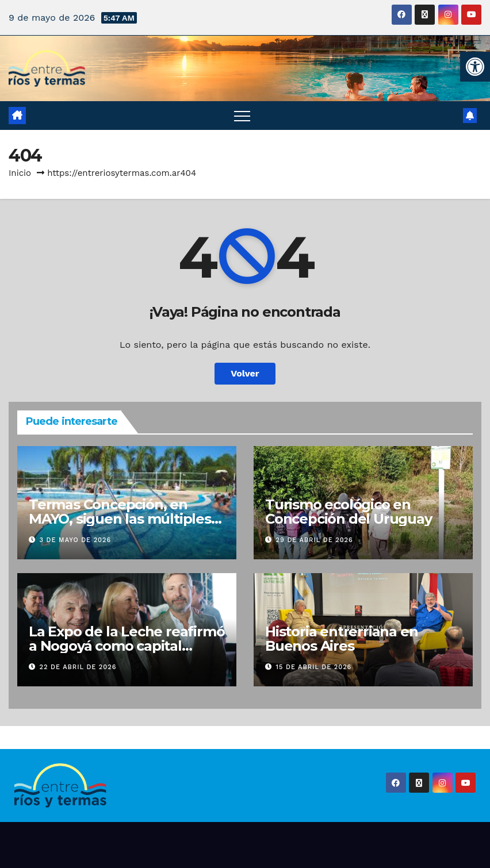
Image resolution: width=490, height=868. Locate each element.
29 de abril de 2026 (315, 540)
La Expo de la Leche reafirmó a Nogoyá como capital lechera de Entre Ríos (127, 646)
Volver (245, 373)
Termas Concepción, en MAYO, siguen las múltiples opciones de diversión (120, 519)
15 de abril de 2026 (314, 667)
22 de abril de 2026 (78, 667)
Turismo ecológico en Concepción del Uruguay (349, 512)
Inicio (20, 173)
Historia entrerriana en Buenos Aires (341, 639)
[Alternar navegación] (242, 116)
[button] (475, 67)
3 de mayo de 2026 (76, 540)
